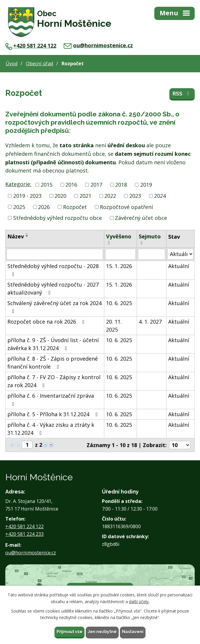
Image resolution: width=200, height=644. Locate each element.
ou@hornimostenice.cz (98, 45)
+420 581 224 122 (31, 46)
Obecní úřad (39, 63)
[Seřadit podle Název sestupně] (27, 236)
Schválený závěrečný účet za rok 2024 (54, 307)
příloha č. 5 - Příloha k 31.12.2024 (54, 414)
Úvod (11, 63)
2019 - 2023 (27, 196)
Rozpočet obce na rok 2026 (47, 322)
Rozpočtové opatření (126, 207)
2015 (47, 185)
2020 (60, 196)
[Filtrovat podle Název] (55, 254)
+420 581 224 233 (24, 534)
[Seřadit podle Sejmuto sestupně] (142, 244)
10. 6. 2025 (119, 303)
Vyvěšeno (119, 236)
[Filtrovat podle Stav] (180, 254)
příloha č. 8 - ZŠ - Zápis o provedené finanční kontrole (53, 363)
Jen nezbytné (102, 632)
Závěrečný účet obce (141, 218)
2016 (71, 185)
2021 (85, 196)
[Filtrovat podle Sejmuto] (152, 254)
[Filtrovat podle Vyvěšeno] (120, 254)
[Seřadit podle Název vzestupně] (27, 234)
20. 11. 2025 (114, 326)
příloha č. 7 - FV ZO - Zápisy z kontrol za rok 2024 (54, 381)
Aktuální (179, 266)
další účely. (139, 602)
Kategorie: (18, 184)
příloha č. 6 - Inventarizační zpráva (51, 399)
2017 (96, 185)
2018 (121, 185)
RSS (182, 94)
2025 (19, 207)
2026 (44, 207)
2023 (135, 196)
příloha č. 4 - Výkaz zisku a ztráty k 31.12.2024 (51, 429)
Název (16, 236)
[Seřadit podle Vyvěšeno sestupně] (109, 244)
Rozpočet (75, 207)
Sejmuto (150, 236)
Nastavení (133, 632)
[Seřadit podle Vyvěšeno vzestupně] (109, 242)
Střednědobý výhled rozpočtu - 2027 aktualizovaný (53, 288)
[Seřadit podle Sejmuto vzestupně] (142, 242)
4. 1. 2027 (150, 322)
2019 (146, 185)
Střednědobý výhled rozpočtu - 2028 (53, 270)
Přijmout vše (70, 632)
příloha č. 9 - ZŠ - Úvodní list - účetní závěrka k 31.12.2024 (53, 344)
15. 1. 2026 (119, 266)
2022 (110, 196)
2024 (160, 196)
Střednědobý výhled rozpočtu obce (58, 218)
